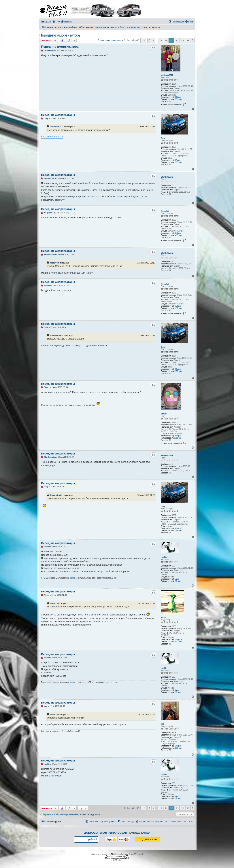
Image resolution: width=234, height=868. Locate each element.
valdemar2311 (167, 75)
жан (163, 724)
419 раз (178, 235)
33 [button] (188, 40)
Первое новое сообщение (110, 40)
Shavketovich (167, 177)
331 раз (178, 99)
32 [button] (183, 40)
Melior (164, 618)
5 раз (177, 579)
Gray (163, 138)
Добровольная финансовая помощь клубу (117, 833)
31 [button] (177, 40)
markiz (164, 557)
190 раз (178, 746)
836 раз (178, 748)
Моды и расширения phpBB (117, 858)
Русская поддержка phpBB (117, 856)
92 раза (178, 160)
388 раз (178, 438)
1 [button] (153, 40)
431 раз (178, 642)
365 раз (178, 97)
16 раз (178, 581)
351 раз (178, 436)
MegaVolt (165, 211)
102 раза (179, 639)
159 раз (178, 162)
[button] (143, 40)
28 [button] (161, 40)
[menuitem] (56, 22)
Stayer (164, 414)
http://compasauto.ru (52, 137)
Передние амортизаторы (60, 35)
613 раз (178, 233)
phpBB (111, 854)
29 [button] (166, 40)
